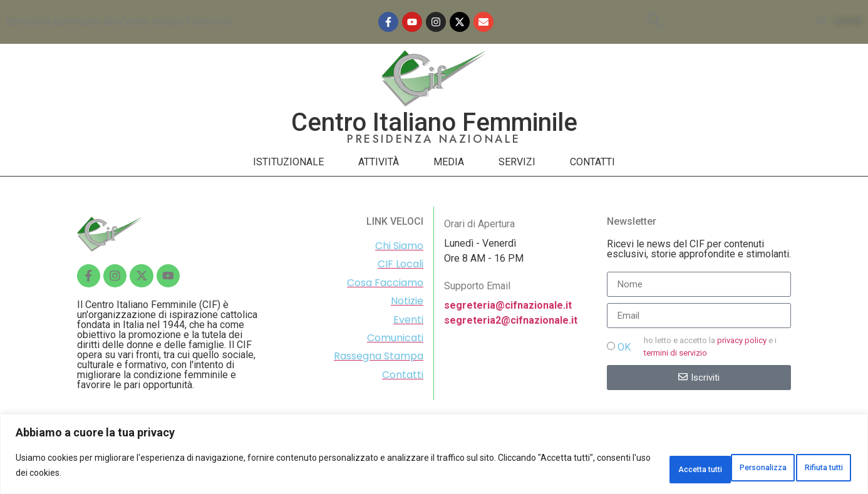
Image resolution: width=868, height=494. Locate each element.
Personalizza (634, 468)
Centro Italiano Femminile (434, 122)
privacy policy (742, 340)
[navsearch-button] (655, 22)
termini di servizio (675, 353)
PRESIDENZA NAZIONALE (434, 139)
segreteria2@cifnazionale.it (511, 320)
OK (624, 347)
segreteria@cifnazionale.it (508, 305)
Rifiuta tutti (724, 468)
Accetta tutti (810, 468)
